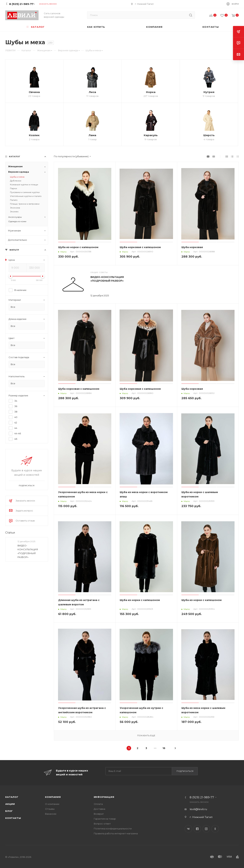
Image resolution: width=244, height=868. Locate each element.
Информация (104, 797)
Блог (9, 811)
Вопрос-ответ (102, 824)
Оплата (98, 804)
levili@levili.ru (198, 809)
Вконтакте (188, 829)
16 (164, 748)
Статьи (10, 532)
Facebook (197, 829)
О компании (52, 804)
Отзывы (50, 809)
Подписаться (185, 771)
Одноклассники (215, 829)
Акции (10, 804)
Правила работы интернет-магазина (116, 833)
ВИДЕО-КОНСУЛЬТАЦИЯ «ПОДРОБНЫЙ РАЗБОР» (28, 551)
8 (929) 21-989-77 (202, 797)
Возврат (99, 814)
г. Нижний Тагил (144, 4)
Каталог (12, 797)
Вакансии (51, 814)
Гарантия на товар (105, 819)
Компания (53, 797)
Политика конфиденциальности (113, 829)
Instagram (206, 829)
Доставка (99, 809)
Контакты (13, 818)
